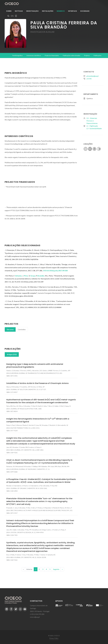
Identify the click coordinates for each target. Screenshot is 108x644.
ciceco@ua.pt (35, 617)
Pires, (26, 276)
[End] (62, 569)
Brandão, (41, 276)
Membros (61, 11)
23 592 (89, 79)
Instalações (48, 11)
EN (12, 16)
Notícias (19, 11)
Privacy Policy (54, 638)
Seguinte (56, 569)
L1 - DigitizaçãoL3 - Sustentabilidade (94, 127)
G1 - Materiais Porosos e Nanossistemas (92, 121)
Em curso (10, 329)
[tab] (10, 330)
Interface (73, 11)
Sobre (9, 11)
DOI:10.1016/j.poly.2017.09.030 (55, 271)
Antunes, (19, 276)
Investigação (32, 11)
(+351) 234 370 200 (37, 614)
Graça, (33, 276)
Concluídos (22, 329)
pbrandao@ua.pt (93, 76)
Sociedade (85, 11)
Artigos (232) (12, 354)
